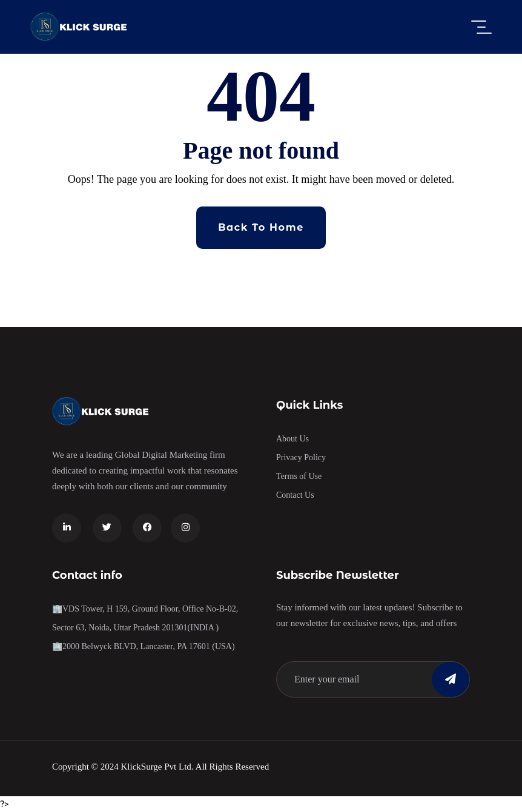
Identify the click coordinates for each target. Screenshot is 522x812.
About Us (292, 439)
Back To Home (261, 227)
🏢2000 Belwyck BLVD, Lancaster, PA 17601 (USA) (144, 646)
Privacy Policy (301, 457)
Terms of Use (299, 476)
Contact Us (295, 495)
